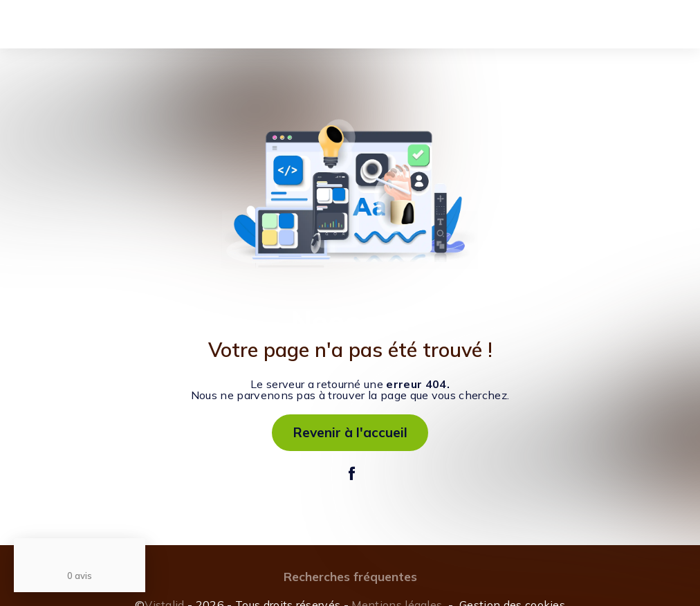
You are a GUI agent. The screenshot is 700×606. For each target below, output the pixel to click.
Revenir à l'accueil (350, 432)
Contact (398, 26)
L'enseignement (157, 26)
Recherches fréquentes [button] (350, 576)
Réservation (338, 26)
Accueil (89, 26)
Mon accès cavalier (596, 24)
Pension (277, 26)
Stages (226, 26)
